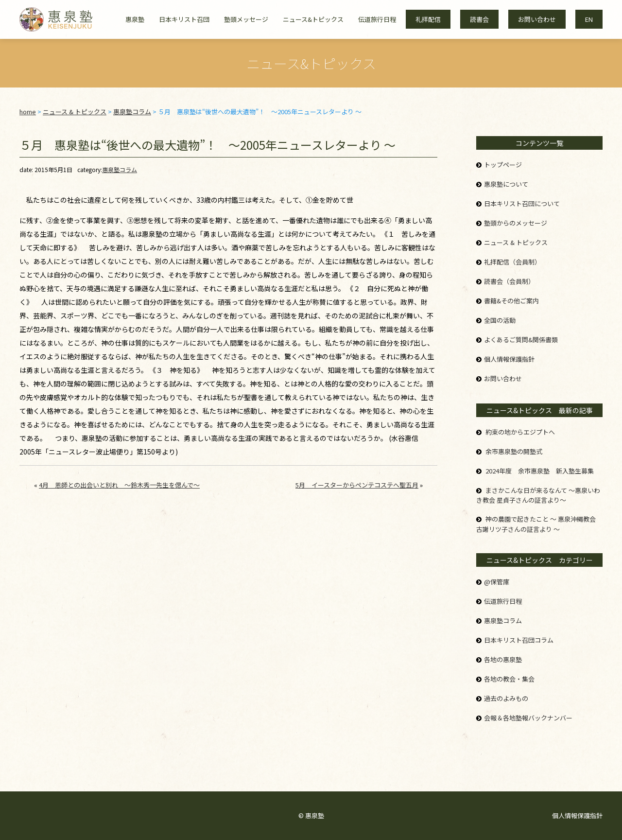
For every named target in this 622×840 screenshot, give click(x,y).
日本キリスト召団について (522, 203)
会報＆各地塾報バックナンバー (528, 718)
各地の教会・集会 (509, 679)
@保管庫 (497, 582)
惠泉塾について (506, 184)
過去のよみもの (506, 698)
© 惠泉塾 (311, 815)
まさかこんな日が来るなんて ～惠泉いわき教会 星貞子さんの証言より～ (538, 495)
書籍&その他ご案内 (511, 301)
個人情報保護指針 (509, 359)
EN (589, 19)
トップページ (503, 165)
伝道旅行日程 (377, 19)
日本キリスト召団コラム (519, 640)
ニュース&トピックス (313, 19)
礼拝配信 (428, 19)
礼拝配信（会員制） (512, 262)
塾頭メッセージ (246, 19)
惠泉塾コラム (120, 169)
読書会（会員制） (509, 281)
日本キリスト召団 (184, 19)
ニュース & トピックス (516, 242)
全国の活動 (500, 320)
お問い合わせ (537, 19)
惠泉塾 (135, 19)
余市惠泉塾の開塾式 (514, 451)
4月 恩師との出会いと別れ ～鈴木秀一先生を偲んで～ (119, 485)
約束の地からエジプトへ (520, 432)
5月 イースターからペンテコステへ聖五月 (357, 485)
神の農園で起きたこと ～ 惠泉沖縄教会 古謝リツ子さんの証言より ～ (536, 524)
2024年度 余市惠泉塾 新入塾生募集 (540, 471)
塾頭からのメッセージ (516, 223)
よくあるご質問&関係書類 (521, 340)
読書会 (479, 19)
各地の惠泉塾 (503, 659)
